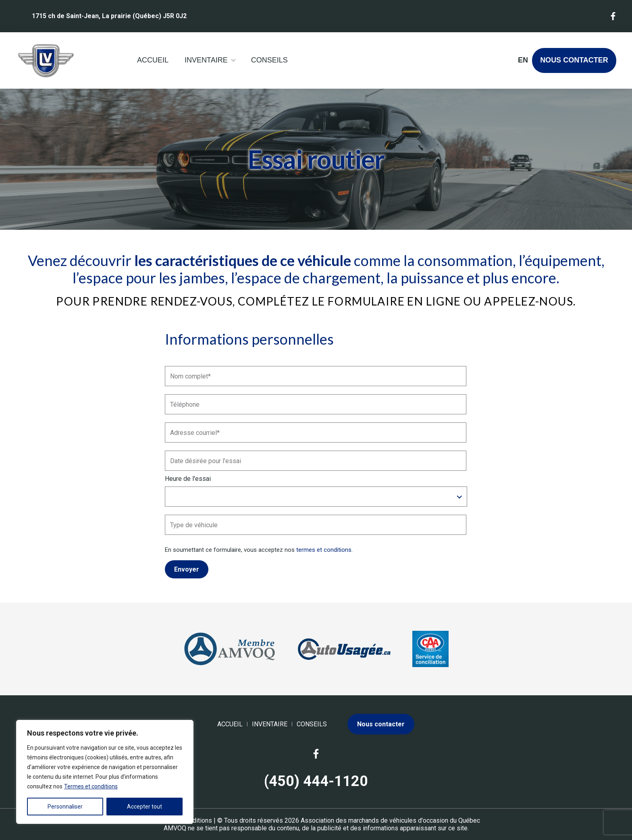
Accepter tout (144, 807)
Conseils (269, 60)
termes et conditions (324, 550)
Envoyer (187, 569)
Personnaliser (65, 807)
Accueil (153, 60)
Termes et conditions (91, 786)
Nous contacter (574, 60)
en (523, 60)
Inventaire (206, 60)
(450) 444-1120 (316, 781)
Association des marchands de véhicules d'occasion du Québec (390, 820)
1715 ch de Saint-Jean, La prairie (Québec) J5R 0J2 (109, 16)
